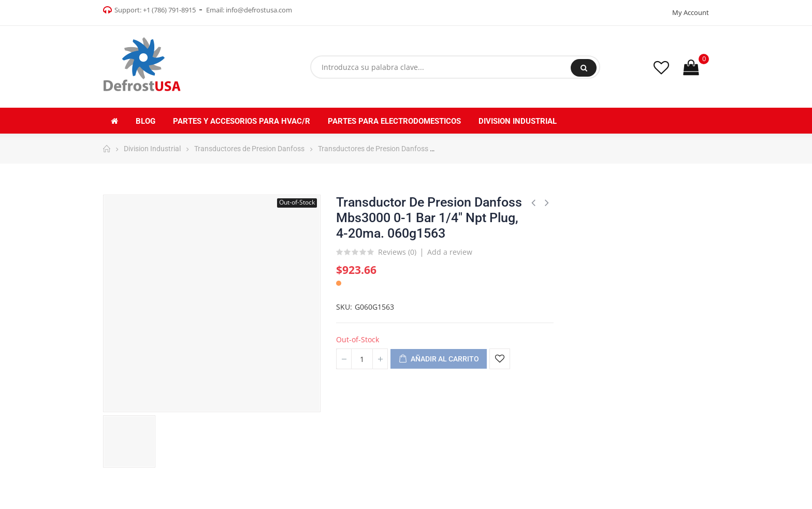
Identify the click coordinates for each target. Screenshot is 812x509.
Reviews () (397, 253)
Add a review (450, 252)
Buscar (584, 68)
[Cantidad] (362, 359)
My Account (691, 12)
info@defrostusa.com (259, 10)
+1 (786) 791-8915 (169, 10)
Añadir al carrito (439, 359)
